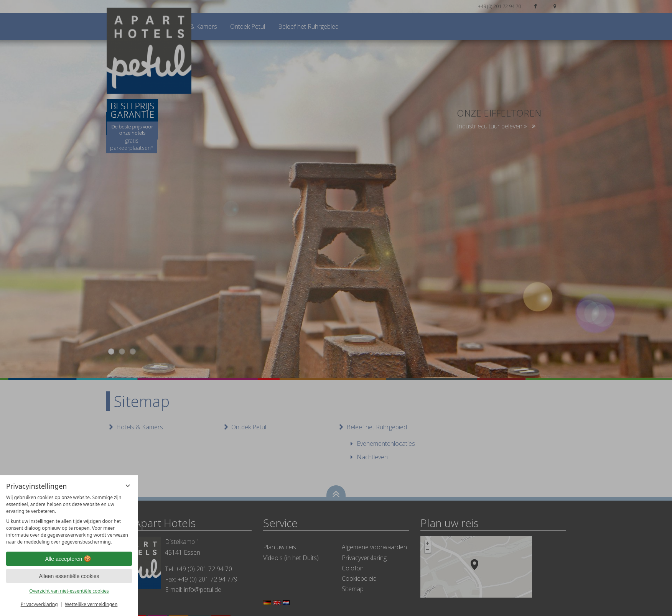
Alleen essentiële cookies (69, 576)
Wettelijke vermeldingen (91, 604)
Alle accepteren (69, 559)
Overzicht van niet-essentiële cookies (69, 591)
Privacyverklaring (39, 604)
